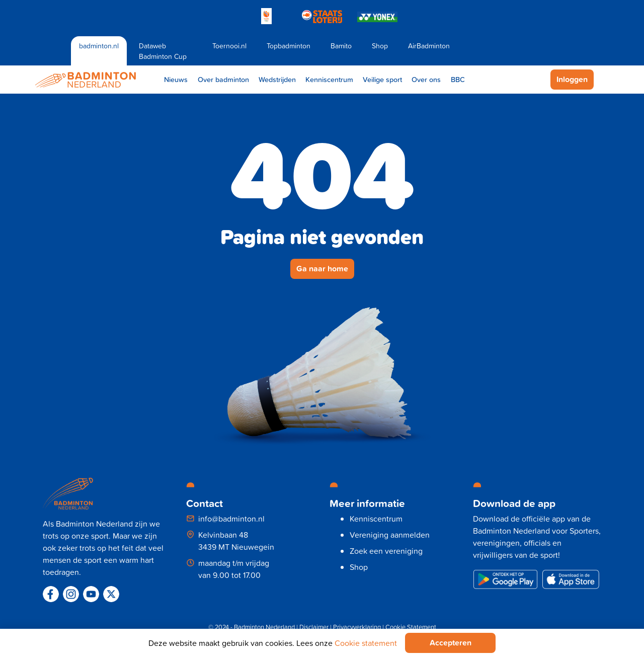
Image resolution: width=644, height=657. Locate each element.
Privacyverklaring (357, 627)
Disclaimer (314, 627)
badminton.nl (99, 46)
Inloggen (572, 79)
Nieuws (176, 79)
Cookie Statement (411, 627)
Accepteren (451, 643)
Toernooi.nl (229, 46)
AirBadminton (429, 46)
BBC (458, 79)
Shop (380, 46)
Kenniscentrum (329, 79)
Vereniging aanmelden (390, 535)
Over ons (426, 79)
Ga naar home (322, 269)
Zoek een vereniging (386, 551)
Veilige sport (382, 79)
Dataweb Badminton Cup (163, 51)
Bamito (341, 46)
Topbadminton (289, 46)
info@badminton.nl (231, 519)
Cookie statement (366, 643)
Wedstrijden (277, 79)
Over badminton (223, 79)
